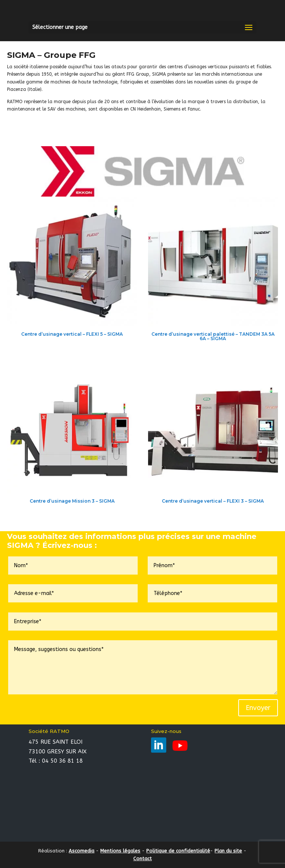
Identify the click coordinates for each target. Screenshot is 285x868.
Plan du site (228, 851)
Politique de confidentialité (178, 851)
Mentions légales (120, 851)
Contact (142, 859)
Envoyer (258, 708)
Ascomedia (81, 851)
